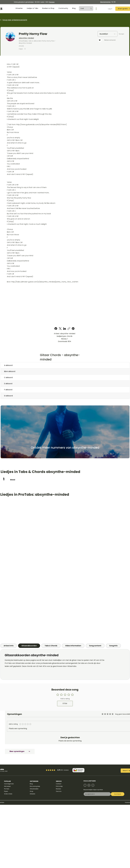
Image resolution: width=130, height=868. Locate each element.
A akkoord (8, 365)
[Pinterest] (73, 329)
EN (115, 2)
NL (112, 2)
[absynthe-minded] (47, 38)
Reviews (52, 2)
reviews (66, 770)
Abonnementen (105, 2)
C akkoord (8, 377)
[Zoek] (83, 8)
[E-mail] (97, 794)
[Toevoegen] (121, 34)
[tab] (9, 646)
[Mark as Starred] (52, 770)
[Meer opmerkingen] (20, 751)
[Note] (85, 785)
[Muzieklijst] (108, 34)
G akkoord (8, 396)
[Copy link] (69, 329)
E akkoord (8, 384)
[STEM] (65, 704)
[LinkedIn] (65, 329)
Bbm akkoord (10, 371)
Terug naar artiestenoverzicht (15, 20)
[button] (19, 8)
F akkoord (8, 390)
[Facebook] (56, 329)
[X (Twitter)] (60, 329)
